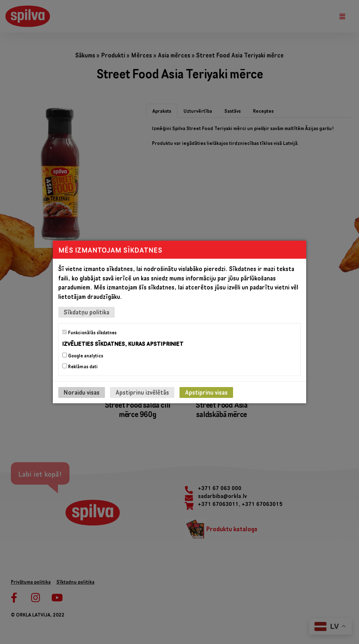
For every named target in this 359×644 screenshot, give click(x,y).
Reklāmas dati (80, 366)
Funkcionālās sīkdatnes (89, 332)
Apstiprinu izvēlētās (142, 392)
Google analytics (83, 356)
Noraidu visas (82, 392)
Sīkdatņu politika (86, 312)
